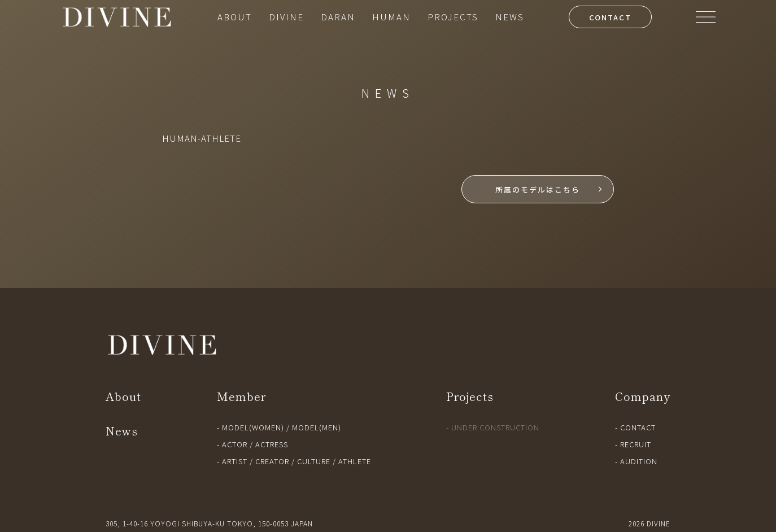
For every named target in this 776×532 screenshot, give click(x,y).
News (122, 431)
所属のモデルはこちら (538, 189)
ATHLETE (355, 461)
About (123, 396)
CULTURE (314, 461)
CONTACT (610, 17)
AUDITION (639, 461)
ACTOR (235, 444)
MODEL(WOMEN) (253, 427)
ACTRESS (272, 444)
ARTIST (235, 461)
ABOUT (235, 17)
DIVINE (286, 17)
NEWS (510, 17)
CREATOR (272, 461)
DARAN (338, 17)
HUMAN (391, 17)
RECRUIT (636, 444)
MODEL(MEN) (317, 427)
